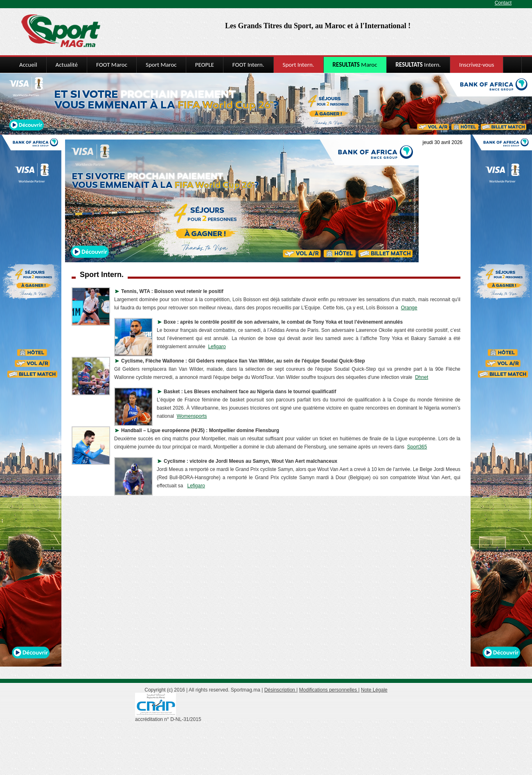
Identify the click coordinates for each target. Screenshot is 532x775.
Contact (503, 3)
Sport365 (417, 447)
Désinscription (281, 690)
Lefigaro (217, 347)
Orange (409, 308)
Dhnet (422, 377)
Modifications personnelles (329, 690)
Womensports (192, 416)
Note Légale (374, 690)
